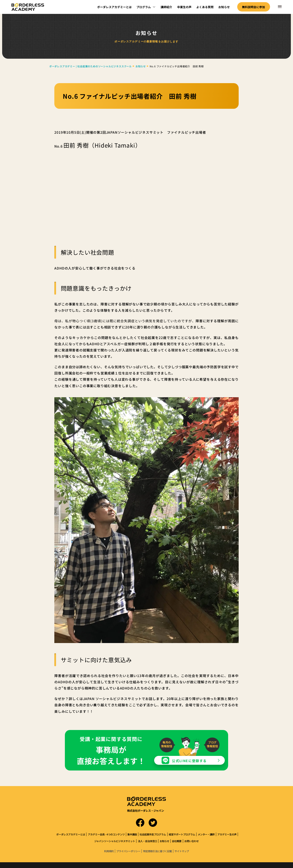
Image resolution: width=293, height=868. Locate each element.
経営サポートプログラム (182, 834)
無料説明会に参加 (254, 7)
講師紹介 (166, 7)
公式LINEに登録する (189, 761)
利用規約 (109, 851)
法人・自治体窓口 (147, 841)
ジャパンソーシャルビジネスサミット (115, 841)
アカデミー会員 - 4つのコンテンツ (106, 834)
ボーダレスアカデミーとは (114, 7)
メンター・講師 (206, 834)
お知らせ (224, 7)
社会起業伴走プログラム (153, 834)
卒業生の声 (184, 7)
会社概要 (177, 841)
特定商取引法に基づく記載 (158, 851)
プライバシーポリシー (128, 851)
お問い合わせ (192, 841)
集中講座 (132, 834)
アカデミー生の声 (227, 834)
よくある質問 (205, 7)
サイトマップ (182, 851)
